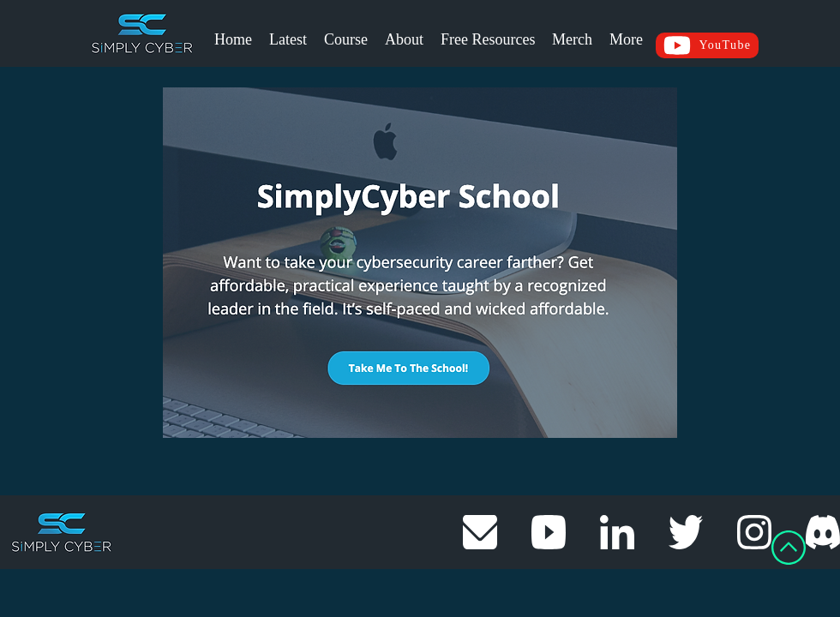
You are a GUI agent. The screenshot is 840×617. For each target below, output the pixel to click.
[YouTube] (707, 45)
